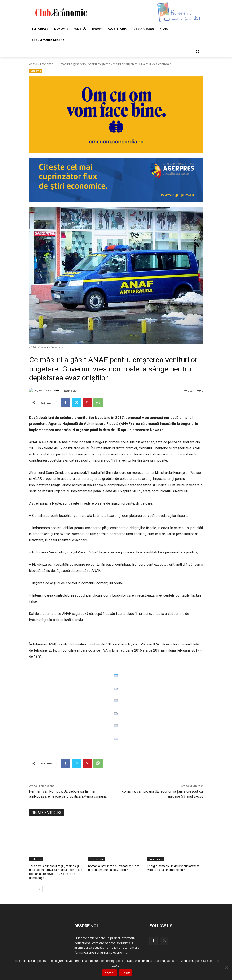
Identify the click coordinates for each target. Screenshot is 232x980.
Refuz (126, 973)
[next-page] (40, 889)
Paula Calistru (49, 390)
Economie (47, 64)
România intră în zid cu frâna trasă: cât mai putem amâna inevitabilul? (114, 868)
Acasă (33, 64)
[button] (198, 51)
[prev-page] (32, 889)
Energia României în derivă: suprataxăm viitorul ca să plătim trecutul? (173, 868)
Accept (109, 973)
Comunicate (97, 859)
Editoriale (36, 859)
